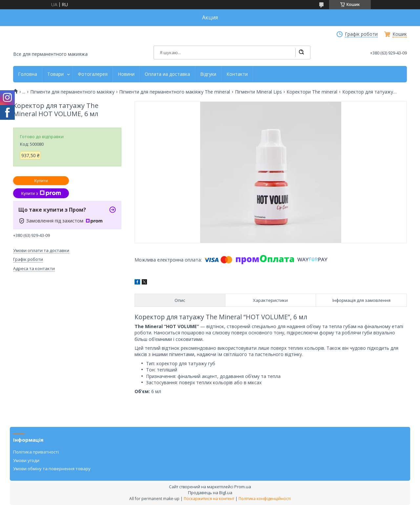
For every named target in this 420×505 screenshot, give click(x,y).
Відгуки (208, 74)
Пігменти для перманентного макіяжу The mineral (175, 92)
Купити (41, 181)
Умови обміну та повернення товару (52, 469)
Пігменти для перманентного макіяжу (72, 92)
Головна (28, 74)
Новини (126, 74)
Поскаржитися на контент (209, 499)
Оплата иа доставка (167, 74)
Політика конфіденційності (265, 499)
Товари (55, 74)
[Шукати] (301, 53)
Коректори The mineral (312, 92)
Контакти (237, 74)
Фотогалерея (93, 74)
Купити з (41, 193)
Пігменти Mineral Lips (258, 92)
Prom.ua (243, 487)
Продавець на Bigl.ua (210, 493)
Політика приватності (36, 452)
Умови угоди (26, 460)
